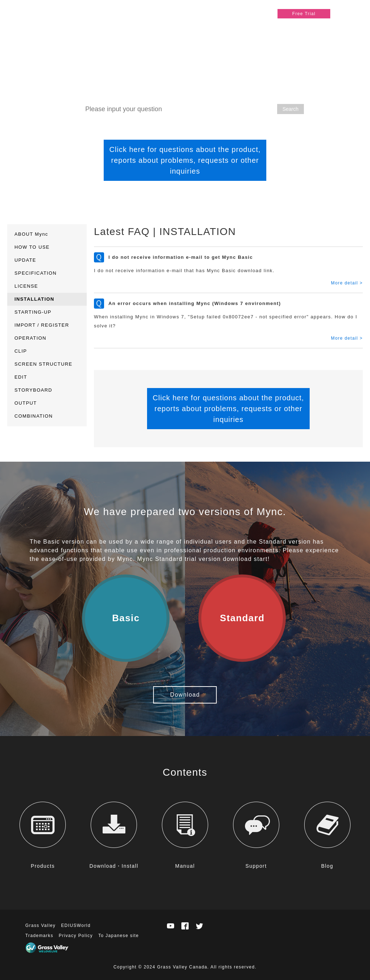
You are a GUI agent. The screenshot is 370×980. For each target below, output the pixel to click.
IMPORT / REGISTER (42, 325)
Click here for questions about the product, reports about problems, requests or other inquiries (185, 160)
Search (291, 109)
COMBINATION (34, 416)
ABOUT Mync (31, 234)
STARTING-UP (33, 312)
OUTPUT (26, 403)
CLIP (21, 351)
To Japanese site (119, 936)
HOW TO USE (32, 247)
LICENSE (26, 286)
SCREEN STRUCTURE (43, 364)
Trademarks (39, 936)
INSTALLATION (34, 299)
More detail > (347, 283)
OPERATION (30, 338)
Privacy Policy (76, 936)
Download (185, 695)
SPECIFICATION (36, 273)
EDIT (21, 377)
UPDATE (25, 260)
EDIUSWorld (76, 925)
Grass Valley (40, 925)
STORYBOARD (33, 390)
